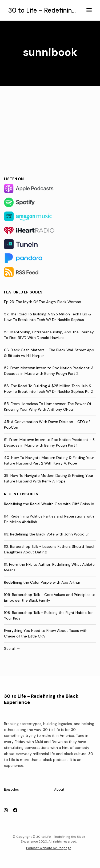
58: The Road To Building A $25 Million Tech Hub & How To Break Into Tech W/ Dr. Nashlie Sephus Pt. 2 (48, 389)
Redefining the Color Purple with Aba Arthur (42, 582)
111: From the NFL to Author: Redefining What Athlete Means (49, 567)
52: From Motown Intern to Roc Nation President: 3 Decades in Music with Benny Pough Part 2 (49, 371)
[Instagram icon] (6, 810)
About (59, 789)
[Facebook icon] (15, 810)
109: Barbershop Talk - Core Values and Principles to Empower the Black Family (50, 597)
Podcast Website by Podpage (49, 848)
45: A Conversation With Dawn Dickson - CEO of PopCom (47, 424)
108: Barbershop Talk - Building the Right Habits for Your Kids (48, 615)
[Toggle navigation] (89, 10)
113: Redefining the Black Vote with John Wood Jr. (47, 534)
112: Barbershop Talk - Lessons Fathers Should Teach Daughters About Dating (50, 549)
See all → (12, 648)
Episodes (11, 789)
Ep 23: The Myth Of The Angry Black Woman (43, 302)
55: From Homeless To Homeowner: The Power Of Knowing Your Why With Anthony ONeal (48, 407)
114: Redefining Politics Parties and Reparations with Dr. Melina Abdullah (49, 519)
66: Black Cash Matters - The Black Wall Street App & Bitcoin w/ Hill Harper (49, 353)
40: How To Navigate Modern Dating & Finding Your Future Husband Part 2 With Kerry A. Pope (49, 460)
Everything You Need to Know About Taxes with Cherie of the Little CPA (46, 633)
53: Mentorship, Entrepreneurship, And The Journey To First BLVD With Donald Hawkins (49, 335)
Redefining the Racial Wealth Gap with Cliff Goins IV (49, 504)
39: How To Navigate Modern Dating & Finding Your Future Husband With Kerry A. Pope (49, 478)
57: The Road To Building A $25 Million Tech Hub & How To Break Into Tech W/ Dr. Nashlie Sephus (48, 317)
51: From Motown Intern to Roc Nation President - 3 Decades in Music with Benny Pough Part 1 (49, 442)
